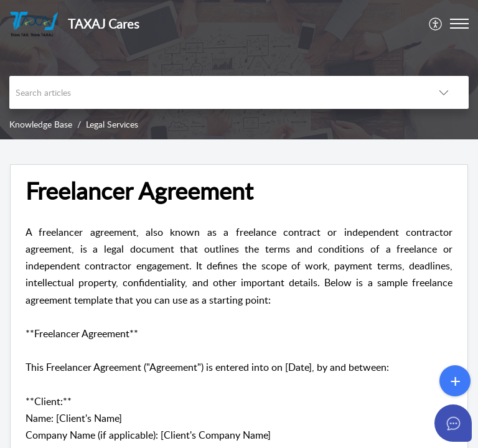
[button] (436, 24)
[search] (214, 92)
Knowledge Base (41, 124)
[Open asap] (453, 423)
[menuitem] (436, 24)
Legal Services (112, 124)
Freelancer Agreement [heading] (139, 191)
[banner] (239, 70)
